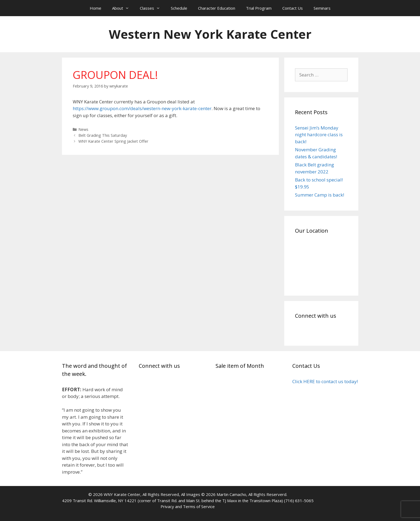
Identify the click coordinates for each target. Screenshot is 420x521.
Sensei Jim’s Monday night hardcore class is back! (319, 135)
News (83, 129)
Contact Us (293, 8)
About (123, 8)
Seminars (322, 8)
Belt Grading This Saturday (103, 135)
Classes (153, 8)
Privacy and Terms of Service (188, 506)
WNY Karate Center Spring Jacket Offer (113, 141)
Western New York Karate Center (210, 34)
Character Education (217, 8)
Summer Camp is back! (320, 195)
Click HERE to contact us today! (325, 381)
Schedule (179, 8)
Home (96, 8)
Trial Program (259, 8)
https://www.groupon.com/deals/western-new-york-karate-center (142, 108)
